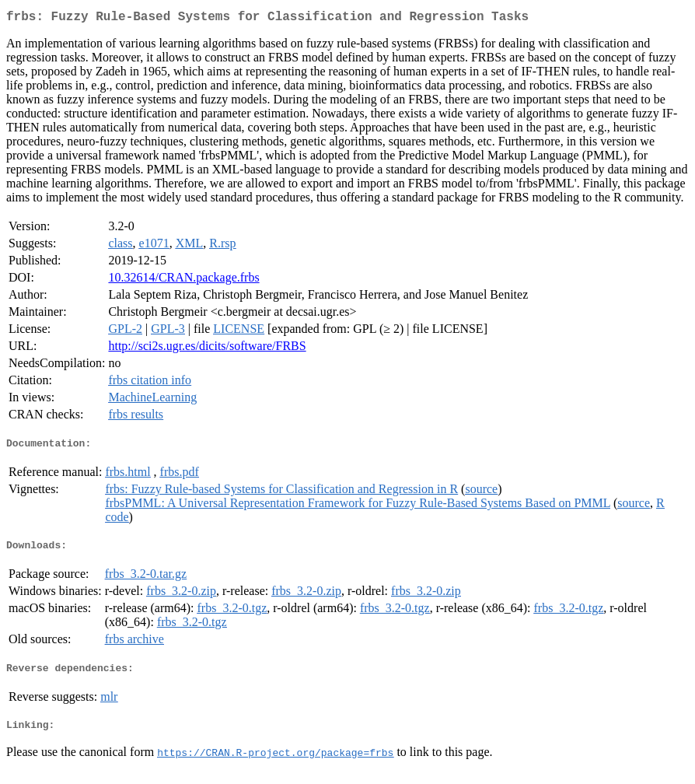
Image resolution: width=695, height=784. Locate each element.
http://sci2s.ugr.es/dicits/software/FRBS (207, 349)
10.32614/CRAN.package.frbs (183, 280)
